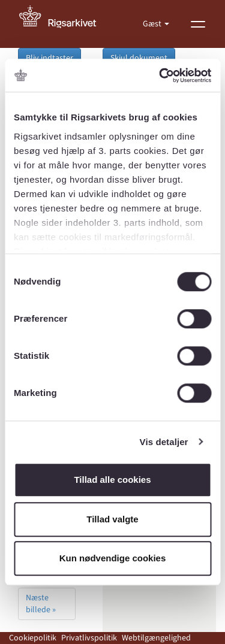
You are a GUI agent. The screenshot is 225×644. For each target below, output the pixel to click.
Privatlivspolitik (89, 638)
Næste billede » (41, 604)
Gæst (153, 24)
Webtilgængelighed (156, 638)
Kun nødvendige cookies (113, 558)
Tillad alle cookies (112, 480)
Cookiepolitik (33, 638)
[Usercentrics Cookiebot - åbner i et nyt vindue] (160, 75)
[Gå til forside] (64, 24)
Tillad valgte (112, 519)
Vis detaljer (164, 442)
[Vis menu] (198, 24)
